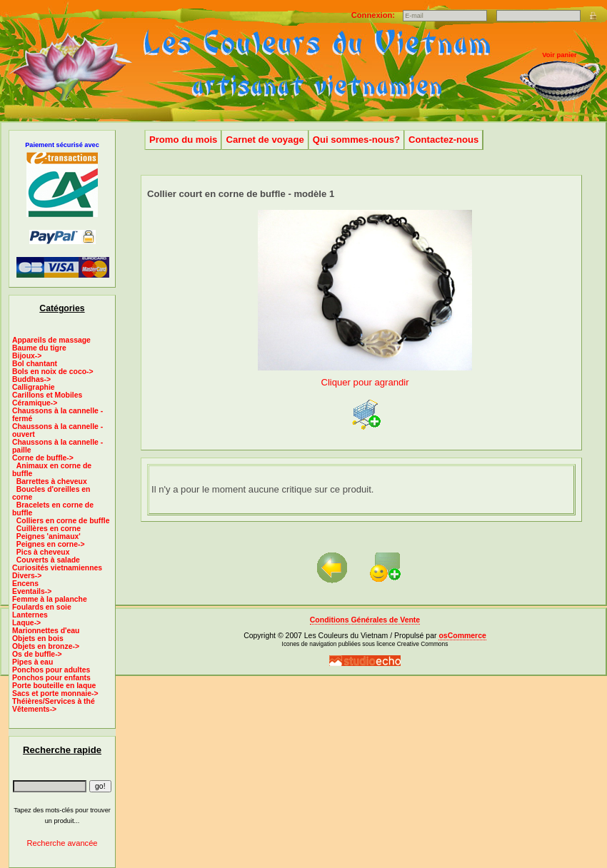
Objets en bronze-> (46, 646)
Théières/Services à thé (54, 701)
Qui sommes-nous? (356, 140)
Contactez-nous (443, 140)
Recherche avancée (62, 843)
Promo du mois (183, 140)
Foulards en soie (42, 607)
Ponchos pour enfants (51, 678)
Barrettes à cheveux (52, 481)
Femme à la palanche (50, 599)
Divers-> (27, 576)
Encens (25, 584)
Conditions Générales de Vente (365, 620)
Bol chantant (35, 364)
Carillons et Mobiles (47, 395)
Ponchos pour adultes (51, 670)
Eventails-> (32, 591)
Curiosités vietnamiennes (57, 568)
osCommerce (462, 636)
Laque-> (26, 623)
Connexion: (374, 15)
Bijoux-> (27, 356)
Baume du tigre (39, 348)
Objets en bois (38, 639)
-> (43, 458)
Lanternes (30, 615)
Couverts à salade (48, 560)
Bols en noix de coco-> (53, 372)
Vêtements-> (34, 709)
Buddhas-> (31, 379)
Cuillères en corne (49, 529)
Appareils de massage (51, 340)
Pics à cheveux (43, 552)
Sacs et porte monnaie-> (55, 693)
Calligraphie (34, 387)
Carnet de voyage (265, 140)
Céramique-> (35, 403)
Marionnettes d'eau (46, 631)
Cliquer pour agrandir (365, 377)
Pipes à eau (32, 662)
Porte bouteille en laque (54, 686)
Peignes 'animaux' (49, 536)
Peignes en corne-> (51, 544)
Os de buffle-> (37, 654)
